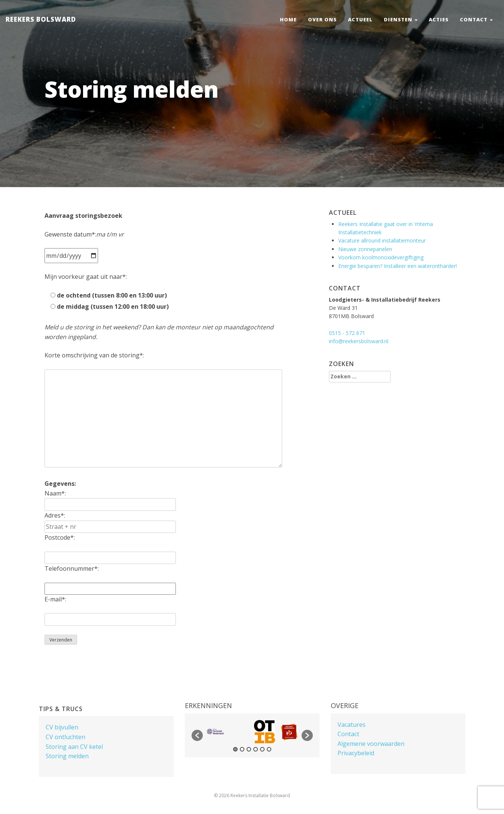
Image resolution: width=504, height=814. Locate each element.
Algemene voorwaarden (371, 744)
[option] (215, 731)
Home (288, 19)
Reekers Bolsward (41, 19)
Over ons (322, 19)
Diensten (401, 19)
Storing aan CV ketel (74, 747)
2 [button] (242, 749)
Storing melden (67, 756)
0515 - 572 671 (347, 333)
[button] (197, 735)
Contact (476, 19)
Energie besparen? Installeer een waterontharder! (398, 266)
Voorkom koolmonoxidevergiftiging (381, 257)
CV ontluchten (65, 737)
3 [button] (249, 749)
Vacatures (352, 725)
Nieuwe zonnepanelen (365, 249)
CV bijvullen (62, 727)
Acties (439, 19)
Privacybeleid (356, 753)
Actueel (360, 19)
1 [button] (235, 749)
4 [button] (256, 749)
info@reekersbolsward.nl (359, 341)
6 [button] (269, 749)
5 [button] (262, 749)
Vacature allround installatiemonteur (382, 240)
